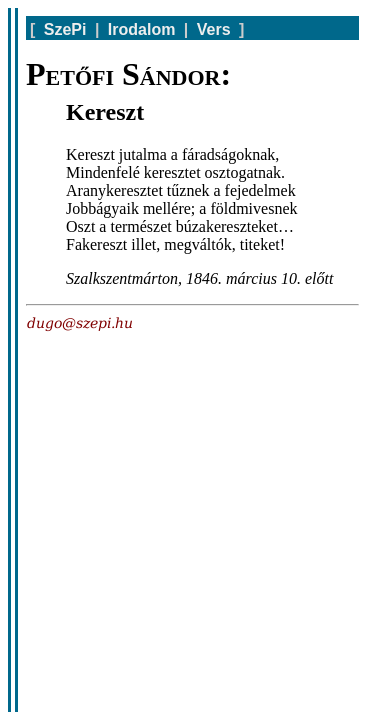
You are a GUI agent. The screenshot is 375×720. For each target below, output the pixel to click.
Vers (214, 29)
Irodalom (142, 29)
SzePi (65, 29)
